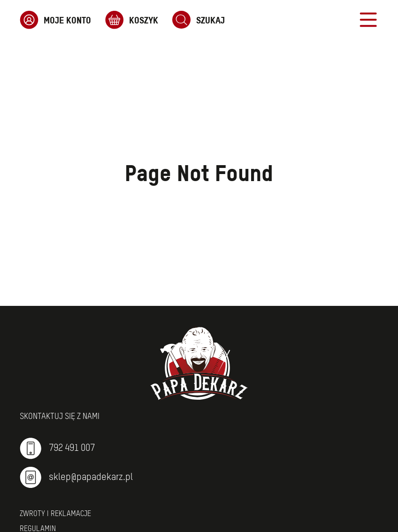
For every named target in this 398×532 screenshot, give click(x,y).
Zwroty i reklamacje (55, 514)
